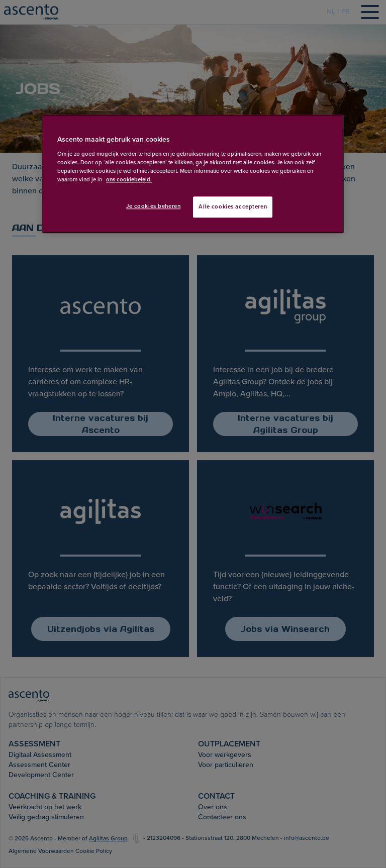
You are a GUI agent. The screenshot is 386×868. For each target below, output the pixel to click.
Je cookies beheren (153, 206)
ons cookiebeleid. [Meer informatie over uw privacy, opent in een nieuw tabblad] (129, 180)
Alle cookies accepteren (233, 207)
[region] (193, 174)
